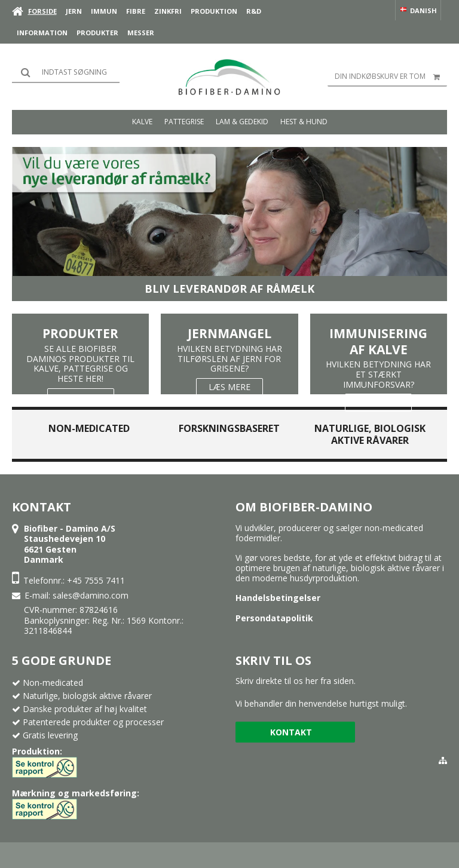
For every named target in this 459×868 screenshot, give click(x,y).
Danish (418, 10)
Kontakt (291, 732)
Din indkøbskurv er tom (391, 76)
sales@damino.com (91, 595)
